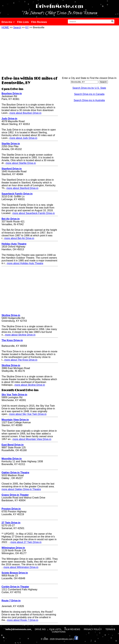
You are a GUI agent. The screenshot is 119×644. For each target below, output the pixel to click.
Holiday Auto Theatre (14, 244)
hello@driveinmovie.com (19, 629)
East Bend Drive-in (13, 445)
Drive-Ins (8, 22)
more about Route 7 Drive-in (23, 620)
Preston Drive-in (11, 509)
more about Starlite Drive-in (21, 163)
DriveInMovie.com (59, 6)
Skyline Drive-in (11, 315)
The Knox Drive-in (12, 340)
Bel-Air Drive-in (11, 219)
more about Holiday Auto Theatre (25, 263)
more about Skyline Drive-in (20, 335)
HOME (5, 27)
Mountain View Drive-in (15, 420)
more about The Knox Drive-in (21, 360)
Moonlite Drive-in (12, 459)
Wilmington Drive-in (13, 548)
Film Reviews (39, 22)
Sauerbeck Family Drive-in (17, 194)
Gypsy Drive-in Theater (15, 495)
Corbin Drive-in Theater (15, 587)
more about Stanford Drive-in (22, 188)
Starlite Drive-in (11, 144)
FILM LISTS (55, 629)
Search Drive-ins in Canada (89, 94)
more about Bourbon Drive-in (25, 113)
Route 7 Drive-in (11, 601)
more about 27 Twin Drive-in (26, 542)
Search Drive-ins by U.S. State (89, 88)
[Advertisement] (30, 52)
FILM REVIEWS (72, 629)
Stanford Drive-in (12, 169)
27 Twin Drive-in (11, 523)
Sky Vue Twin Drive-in (14, 395)
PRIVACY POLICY (93, 629)
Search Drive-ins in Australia (89, 100)
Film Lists (23, 22)
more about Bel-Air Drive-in (19, 238)
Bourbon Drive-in (12, 93)
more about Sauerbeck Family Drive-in (34, 213)
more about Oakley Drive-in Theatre (21, 489)
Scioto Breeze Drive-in (15, 573)
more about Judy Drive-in (23, 138)
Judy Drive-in (9, 119)
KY (27, 27)
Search (17, 27)
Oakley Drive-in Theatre (15, 473)
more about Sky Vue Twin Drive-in (28, 414)
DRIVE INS (40, 629)
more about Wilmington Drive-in (21, 567)
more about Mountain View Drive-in (32, 439)
